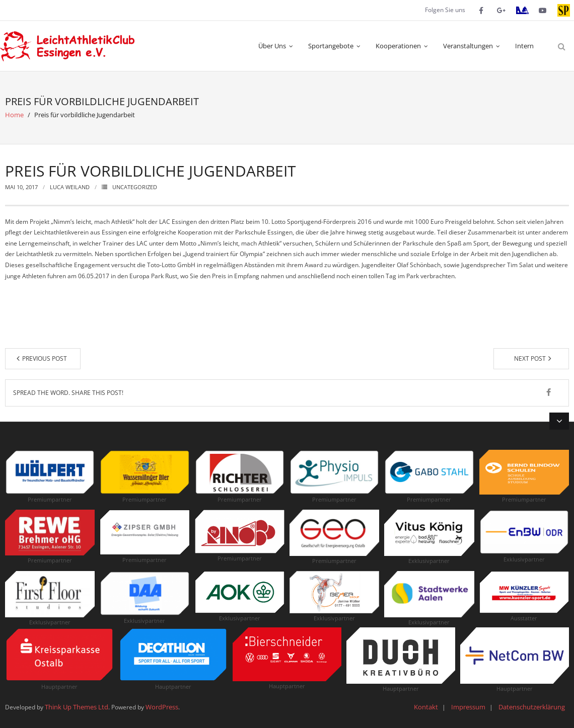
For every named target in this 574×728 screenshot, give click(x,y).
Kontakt (426, 707)
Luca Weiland (70, 187)
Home (14, 115)
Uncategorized (135, 187)
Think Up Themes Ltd (77, 707)
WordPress (162, 707)
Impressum (468, 707)
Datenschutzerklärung (532, 707)
